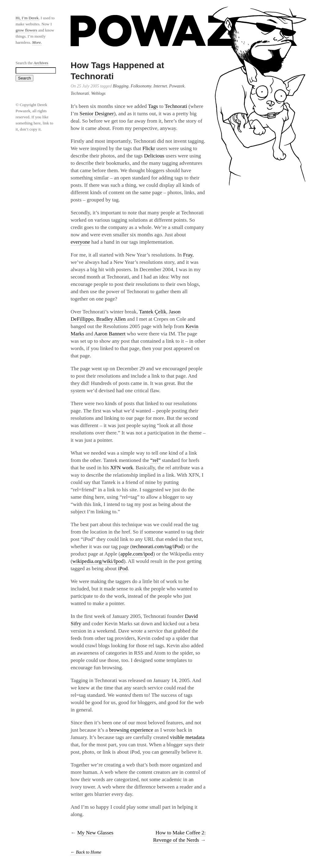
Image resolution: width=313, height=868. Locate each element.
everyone (80, 242)
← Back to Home (86, 852)
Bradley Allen (111, 319)
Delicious (154, 156)
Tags (153, 106)
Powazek (177, 86)
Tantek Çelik (153, 312)
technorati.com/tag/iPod (157, 547)
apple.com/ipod (137, 554)
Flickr (149, 148)
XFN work (122, 468)
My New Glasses (95, 833)
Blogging (121, 86)
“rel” (156, 460)
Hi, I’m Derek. (28, 18)
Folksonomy (141, 86)
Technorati (80, 93)
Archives (41, 63)
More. (37, 42)
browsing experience (131, 730)
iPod (123, 569)
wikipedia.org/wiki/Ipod (98, 561)
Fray (188, 255)
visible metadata (187, 737)
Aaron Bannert (110, 334)
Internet (160, 86)
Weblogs (98, 93)
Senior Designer (97, 114)
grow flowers (26, 30)
